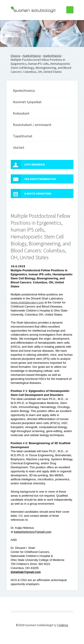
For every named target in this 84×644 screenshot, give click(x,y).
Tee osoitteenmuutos (33, 179)
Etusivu (16, 56)
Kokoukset (21, 113)
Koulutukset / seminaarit (32, 125)
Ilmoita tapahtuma (31, 193)
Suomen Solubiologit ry (26, 21)
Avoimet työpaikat (27, 102)
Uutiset (19, 147)
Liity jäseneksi (28, 164)
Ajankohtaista (32, 56)
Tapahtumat (23, 136)
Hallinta (63, 625)
